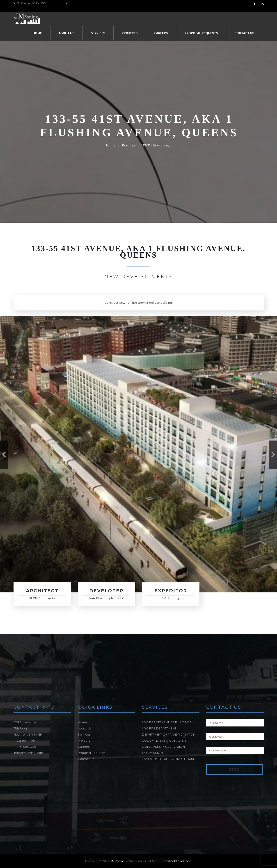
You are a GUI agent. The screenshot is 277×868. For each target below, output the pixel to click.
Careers (161, 33)
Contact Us (244, 33)
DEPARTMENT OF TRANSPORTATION (169, 734)
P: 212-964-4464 (25, 741)
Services (98, 33)
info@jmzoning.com (28, 753)
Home (37, 33)
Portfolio (128, 145)
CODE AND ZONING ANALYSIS (164, 741)
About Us (66, 33)
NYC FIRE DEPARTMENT (159, 728)
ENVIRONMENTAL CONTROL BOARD (169, 759)
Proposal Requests (201, 33)
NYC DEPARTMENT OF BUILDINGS (167, 722)
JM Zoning (118, 861)
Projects (130, 33)
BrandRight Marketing (176, 861)
